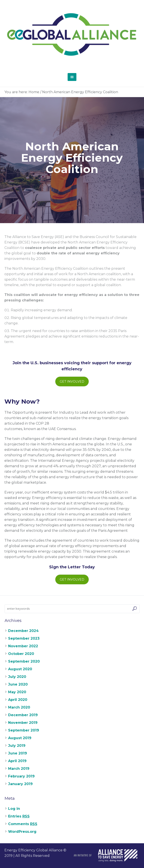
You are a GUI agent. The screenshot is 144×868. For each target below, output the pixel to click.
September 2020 (24, 661)
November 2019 (23, 723)
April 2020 (18, 700)
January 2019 (20, 784)
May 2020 (17, 692)
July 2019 (17, 746)
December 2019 (23, 715)
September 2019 (24, 730)
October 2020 (21, 654)
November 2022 (23, 646)
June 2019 (18, 753)
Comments (23, 824)
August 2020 (20, 669)
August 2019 (20, 738)
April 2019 (17, 761)
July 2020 (17, 677)
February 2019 (21, 776)
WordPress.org (22, 832)
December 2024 (23, 631)
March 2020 (19, 707)
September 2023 (24, 638)
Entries (19, 816)
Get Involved (72, 381)
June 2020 (18, 684)
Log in (14, 809)
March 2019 (19, 769)
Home (34, 92)
